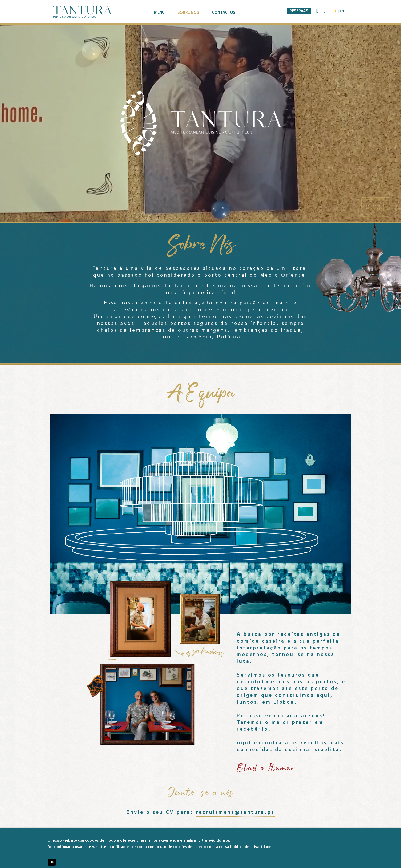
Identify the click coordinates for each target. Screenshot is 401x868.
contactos (224, 13)
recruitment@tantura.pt (235, 812)
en (342, 11)
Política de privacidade (251, 847)
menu (159, 13)
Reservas (299, 11)
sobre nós (188, 13)
